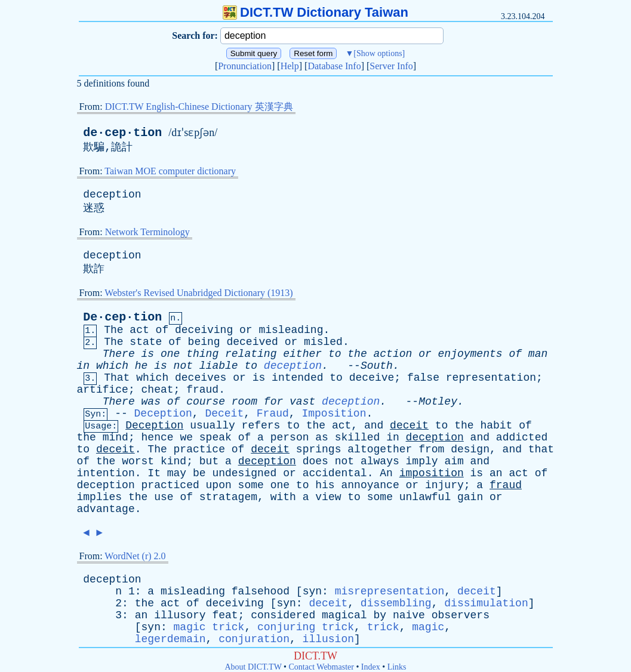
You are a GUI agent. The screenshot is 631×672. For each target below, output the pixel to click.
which (112, 366)
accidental (335, 473)
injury (444, 485)
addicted (522, 437)
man (538, 354)
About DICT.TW (253, 667)
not (183, 366)
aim (454, 461)
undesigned (244, 473)
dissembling (396, 603)
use (164, 497)
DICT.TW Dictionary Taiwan (315, 12)
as (322, 437)
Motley (438, 402)
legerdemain (170, 639)
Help (290, 66)
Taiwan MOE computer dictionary (170, 171)
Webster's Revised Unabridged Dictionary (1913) (198, 293)
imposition (432, 473)
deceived (252, 342)
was (151, 402)
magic (428, 627)
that (541, 449)
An (386, 473)
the (357, 354)
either (302, 354)
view (328, 497)
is (148, 354)
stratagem (228, 497)
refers (261, 426)
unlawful (425, 497)
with (283, 497)
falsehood (261, 591)
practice (199, 449)
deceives (201, 378)
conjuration (254, 639)
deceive (372, 378)
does (315, 461)
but (209, 461)
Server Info (391, 66)
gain (470, 497)
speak (216, 437)
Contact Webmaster (321, 667)
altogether (380, 449)
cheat (158, 390)
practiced (170, 485)
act (139, 330)
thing (202, 354)
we (186, 437)
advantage (106, 509)
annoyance (370, 485)
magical (344, 615)
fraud (202, 390)
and (374, 426)
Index (371, 667)
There (119, 354)
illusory (180, 615)
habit (496, 426)
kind (173, 461)
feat (225, 615)
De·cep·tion (122, 317)
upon (219, 485)
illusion (328, 639)
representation (491, 378)
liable (219, 366)
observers (461, 615)
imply (422, 461)
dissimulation (486, 603)
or (246, 330)
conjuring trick (306, 627)
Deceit (224, 414)
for (273, 402)
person (290, 437)
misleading (291, 330)
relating (251, 354)
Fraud (273, 414)
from (431, 449)
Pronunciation (245, 66)
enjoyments (470, 354)
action (393, 354)
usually (213, 426)
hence (158, 437)
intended (297, 378)
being (204, 342)
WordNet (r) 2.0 (135, 556)
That (117, 378)
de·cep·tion (122, 133)
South (377, 366)
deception (112, 195)
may (177, 473)
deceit (409, 426)
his (325, 485)
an (496, 473)
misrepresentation (390, 591)
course (206, 402)
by (380, 615)
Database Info (334, 66)
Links (397, 667)
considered (283, 615)
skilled (358, 437)
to (335, 354)
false (423, 378)
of (162, 330)
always (380, 461)
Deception (163, 414)
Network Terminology (147, 232)
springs (319, 449)
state (146, 342)
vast (302, 402)
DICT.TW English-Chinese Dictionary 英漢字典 (199, 107)
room (244, 402)
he (141, 366)
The (113, 330)
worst (138, 461)
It (154, 473)
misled (323, 342)
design (470, 449)
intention (106, 473)
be (199, 473)
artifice (103, 390)
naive (409, 615)
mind (116, 437)
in (84, 366)
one (170, 354)
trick (383, 627)
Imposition (334, 414)
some (251, 485)
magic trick (209, 627)
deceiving (204, 330)
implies (100, 497)
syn (312, 591)
